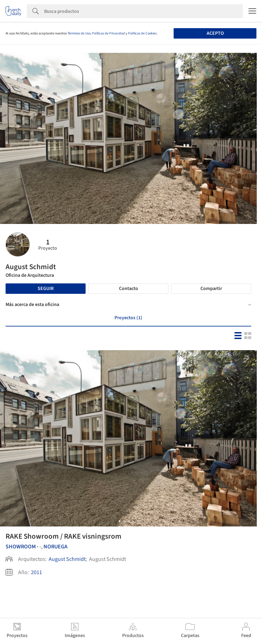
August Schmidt (67, 559)
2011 (37, 572)
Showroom (21, 547)
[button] (120, 521)
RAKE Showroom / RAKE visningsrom (63, 536)
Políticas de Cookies (142, 33)
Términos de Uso (79, 33)
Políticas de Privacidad (108, 33)
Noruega (55, 547)
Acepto (215, 33)
